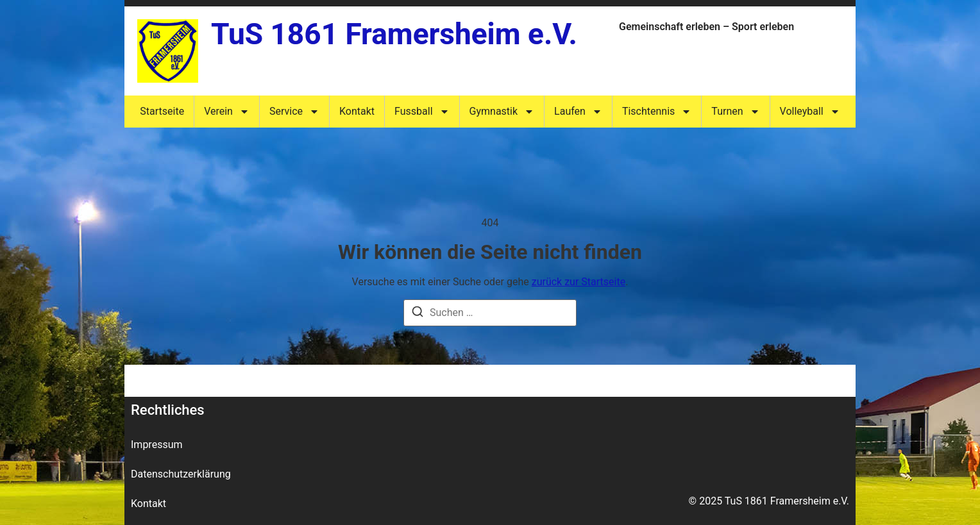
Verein (227, 112)
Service (294, 112)
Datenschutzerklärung (181, 474)
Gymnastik (502, 112)
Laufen (578, 112)
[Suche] (418, 314)
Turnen (735, 112)
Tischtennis (657, 112)
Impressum (157, 445)
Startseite (162, 111)
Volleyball (810, 112)
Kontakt (357, 111)
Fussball (422, 112)
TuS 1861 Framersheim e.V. (394, 34)
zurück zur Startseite (579, 282)
